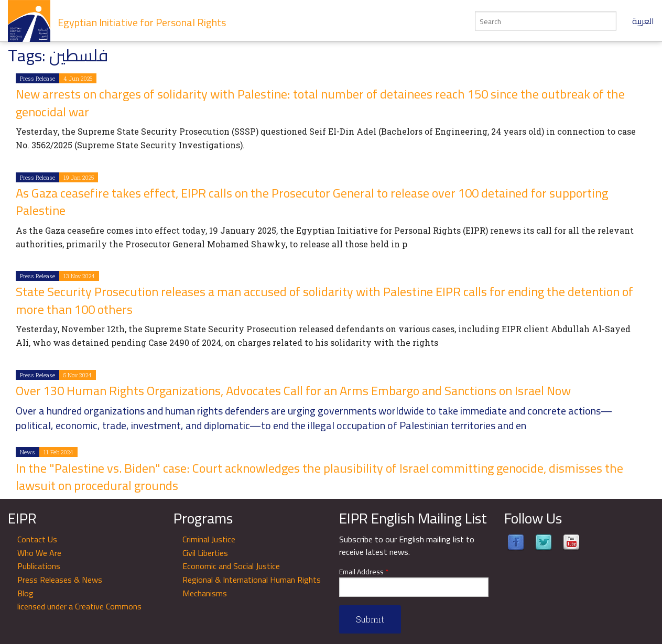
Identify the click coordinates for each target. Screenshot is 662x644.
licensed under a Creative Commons (79, 606)
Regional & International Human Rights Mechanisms (252, 586)
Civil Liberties (205, 553)
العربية (643, 21)
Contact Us (37, 539)
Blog (25, 593)
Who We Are (39, 553)
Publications (39, 566)
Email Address (364, 572)
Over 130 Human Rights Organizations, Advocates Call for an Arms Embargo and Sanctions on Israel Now (293, 391)
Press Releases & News (60, 580)
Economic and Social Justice (231, 566)
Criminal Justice (209, 539)
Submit (370, 619)
